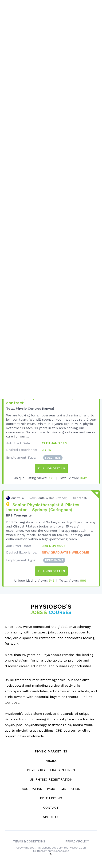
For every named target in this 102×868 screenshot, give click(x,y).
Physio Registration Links (51, 770)
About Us (51, 817)
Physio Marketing (51, 751)
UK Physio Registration (51, 779)
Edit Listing (51, 798)
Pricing (51, 761)
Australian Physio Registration (51, 789)
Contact (51, 808)
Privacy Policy (77, 842)
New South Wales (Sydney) (48, 498)
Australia (18, 498)
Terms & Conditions (29, 842)
